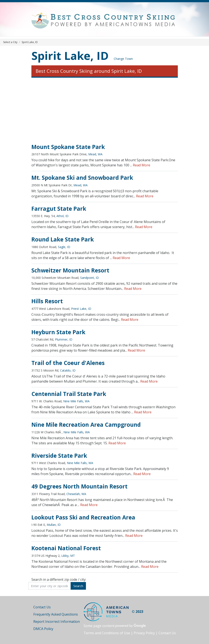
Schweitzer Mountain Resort (70, 270)
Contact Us (42, 607)
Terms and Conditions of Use (107, 633)
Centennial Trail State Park (69, 394)
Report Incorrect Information (57, 622)
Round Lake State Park (63, 239)
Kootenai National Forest (66, 548)
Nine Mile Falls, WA (76, 401)
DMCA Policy (43, 629)
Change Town (123, 59)
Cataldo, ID (68, 370)
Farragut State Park (59, 209)
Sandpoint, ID (90, 278)
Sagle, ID (64, 247)
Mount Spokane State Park (68, 147)
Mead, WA (95, 154)
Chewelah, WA (76, 494)
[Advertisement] (105, 111)
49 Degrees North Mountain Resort (79, 486)
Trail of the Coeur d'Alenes (68, 363)
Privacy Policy (144, 633)
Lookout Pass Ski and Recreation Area (83, 517)
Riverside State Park (59, 456)
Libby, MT (68, 556)
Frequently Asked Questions (56, 614)
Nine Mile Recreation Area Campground (86, 425)
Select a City (10, 42)
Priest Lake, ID (81, 309)
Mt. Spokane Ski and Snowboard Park (82, 178)
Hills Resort (47, 301)
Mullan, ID (54, 525)
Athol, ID (62, 216)
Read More (142, 165)
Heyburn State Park (58, 332)
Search (78, 586)
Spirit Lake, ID (70, 55)
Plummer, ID (64, 339)
